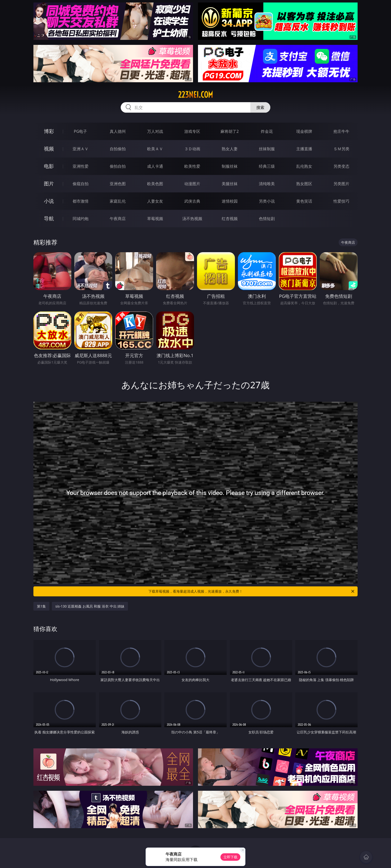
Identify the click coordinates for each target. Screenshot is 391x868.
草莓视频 (155, 219)
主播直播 (304, 149)
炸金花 (267, 131)
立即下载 (230, 857)
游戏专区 (192, 131)
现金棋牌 (304, 131)
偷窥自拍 (81, 184)
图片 (49, 184)
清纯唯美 (267, 184)
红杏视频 (230, 219)
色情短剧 (267, 219)
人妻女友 (155, 201)
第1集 (41, 606)
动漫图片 (192, 184)
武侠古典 (192, 201)
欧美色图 (155, 184)
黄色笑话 (304, 201)
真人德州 (118, 131)
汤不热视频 (192, 219)
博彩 (49, 131)
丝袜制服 (267, 149)
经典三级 (267, 166)
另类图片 (341, 184)
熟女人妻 (230, 149)
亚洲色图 (118, 184)
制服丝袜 (230, 166)
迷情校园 (230, 201)
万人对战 (155, 131)
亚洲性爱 (81, 166)
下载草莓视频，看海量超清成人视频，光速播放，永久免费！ (252, 591)
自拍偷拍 (118, 149)
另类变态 (341, 166)
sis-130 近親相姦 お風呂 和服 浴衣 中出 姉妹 (90, 606)
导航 (49, 218)
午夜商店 (118, 219)
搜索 (260, 107)
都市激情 (81, 201)
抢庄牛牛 (341, 131)
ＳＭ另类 (341, 149)
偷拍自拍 (118, 166)
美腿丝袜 (230, 184)
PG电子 (80, 131)
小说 (49, 201)
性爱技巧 (341, 201)
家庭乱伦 (118, 201)
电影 (49, 166)
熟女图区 (304, 184)
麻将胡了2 (230, 131)
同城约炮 (81, 219)
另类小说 (267, 201)
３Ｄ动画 (192, 149)
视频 (49, 149)
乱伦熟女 (304, 166)
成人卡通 (155, 166)
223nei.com (195, 95)
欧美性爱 (192, 166)
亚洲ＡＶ (81, 149)
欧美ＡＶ (155, 149)
